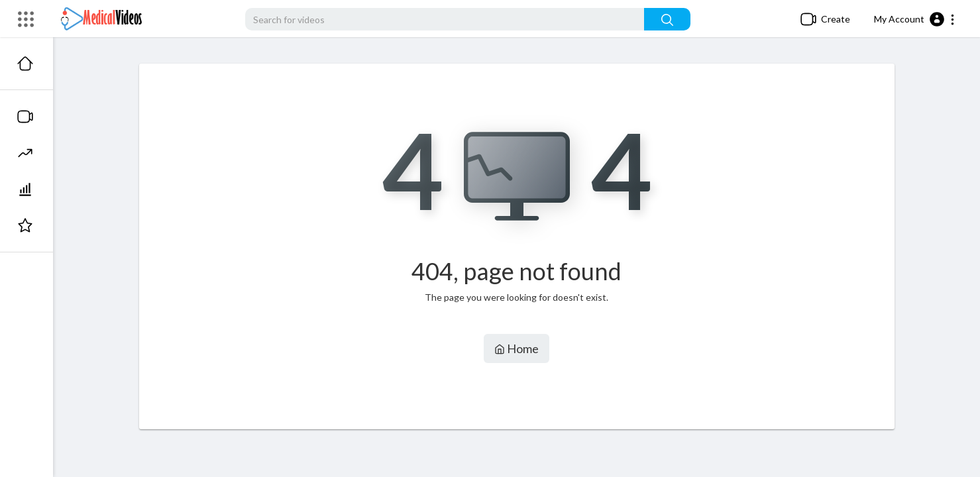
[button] (915, 19)
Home (517, 348)
